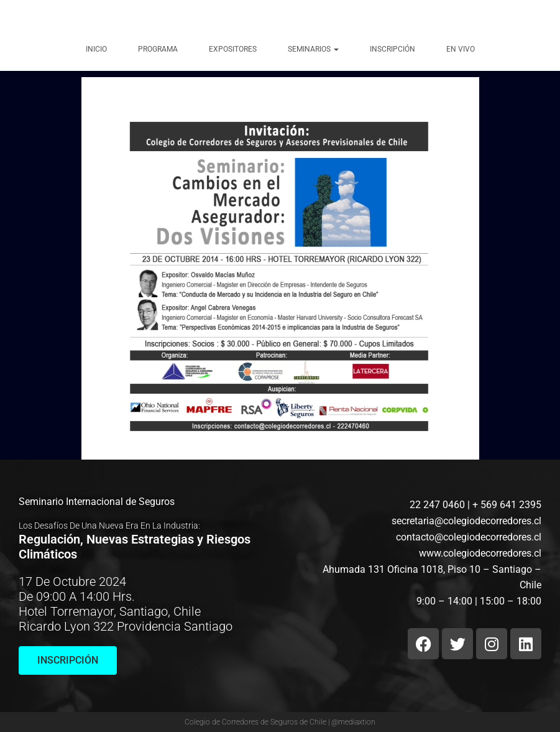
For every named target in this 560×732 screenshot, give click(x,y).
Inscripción (392, 49)
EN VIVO (461, 49)
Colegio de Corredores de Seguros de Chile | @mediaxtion (280, 722)
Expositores (233, 49)
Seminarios (313, 49)
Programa (158, 49)
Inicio (96, 49)
